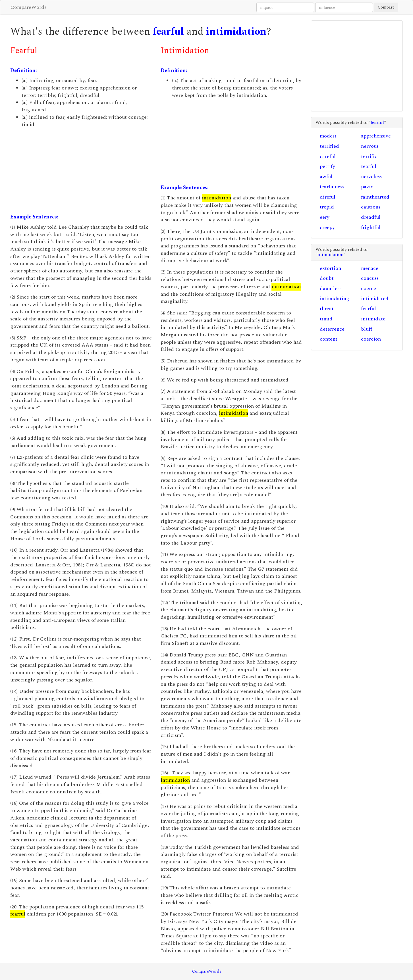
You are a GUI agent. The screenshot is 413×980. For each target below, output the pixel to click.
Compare (386, 7)
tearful (369, 166)
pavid (367, 187)
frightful (371, 227)
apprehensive (376, 136)
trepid (327, 207)
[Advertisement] (81, 171)
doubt (327, 278)
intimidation (236, 32)
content (329, 339)
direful (328, 197)
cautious (371, 207)
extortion (330, 268)
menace (370, 268)
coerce (369, 288)
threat (327, 309)
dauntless (331, 288)
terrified (329, 146)
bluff (367, 329)
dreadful (371, 217)
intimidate (373, 319)
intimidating (335, 299)
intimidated (375, 299)
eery (325, 217)
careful (328, 156)
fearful (168, 32)
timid (326, 319)
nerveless (371, 177)
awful (326, 177)
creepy (327, 227)
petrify (327, 166)
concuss (370, 278)
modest (328, 136)
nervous (370, 146)
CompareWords (28, 7)
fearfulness (332, 187)
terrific (369, 156)
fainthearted (375, 197)
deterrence (332, 329)
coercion (371, 339)
